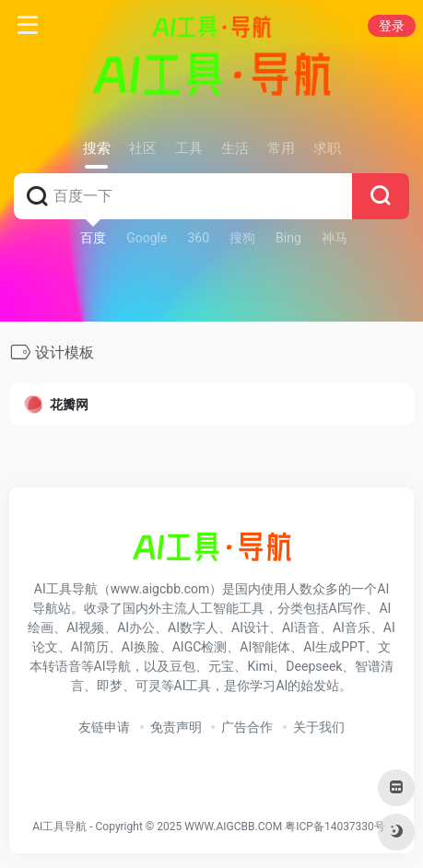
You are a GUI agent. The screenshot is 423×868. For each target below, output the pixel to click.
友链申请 (104, 727)
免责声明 (176, 727)
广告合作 (247, 727)
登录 (392, 26)
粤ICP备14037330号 (335, 827)
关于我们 (319, 727)
